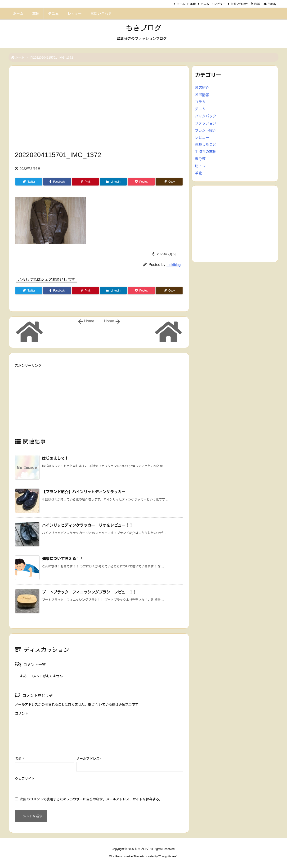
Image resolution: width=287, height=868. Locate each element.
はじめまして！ (55, 458)
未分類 (200, 159)
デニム (205, 4)
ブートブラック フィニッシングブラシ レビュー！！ (89, 592)
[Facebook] (57, 182)
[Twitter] (29, 182)
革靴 (193, 4)
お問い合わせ (239, 4)
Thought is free (168, 856)
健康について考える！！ (63, 559)
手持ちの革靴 (206, 152)
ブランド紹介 (206, 130)
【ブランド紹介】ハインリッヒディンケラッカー (84, 492)
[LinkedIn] (113, 182)
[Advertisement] (99, 110)
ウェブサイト (25, 779)
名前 (19, 759)
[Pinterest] (85, 182)
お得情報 (202, 95)
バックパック (206, 116)
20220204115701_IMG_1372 (53, 58)
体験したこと (206, 145)
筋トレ (200, 166)
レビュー (220, 4)
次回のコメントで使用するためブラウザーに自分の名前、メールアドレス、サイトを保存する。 (91, 799)
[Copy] (169, 182)
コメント (22, 714)
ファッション (206, 123)
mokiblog (174, 265)
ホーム (181, 4)
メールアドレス (89, 759)
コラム (200, 102)
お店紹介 (202, 88)
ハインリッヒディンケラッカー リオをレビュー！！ (87, 525)
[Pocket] (141, 182)
